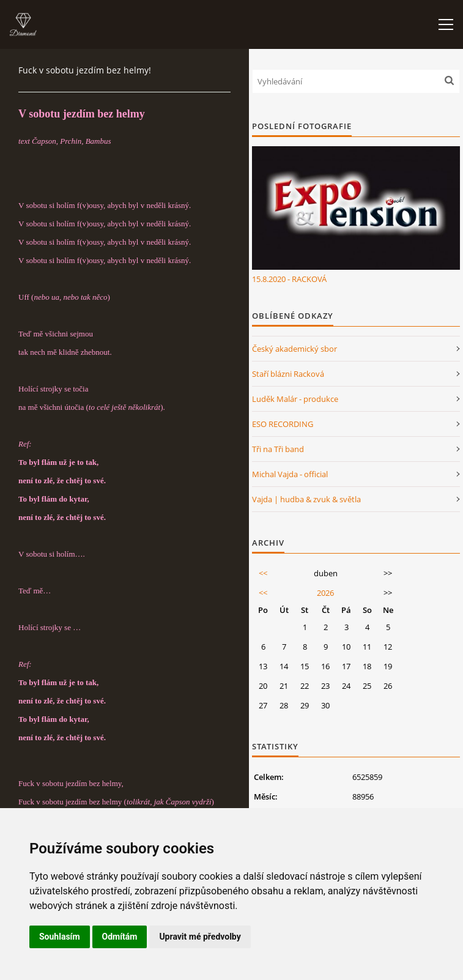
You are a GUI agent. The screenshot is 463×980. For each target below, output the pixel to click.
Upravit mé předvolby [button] (200, 937)
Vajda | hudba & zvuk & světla (306, 499)
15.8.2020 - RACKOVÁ (289, 279)
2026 (325, 593)
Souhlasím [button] (60, 937)
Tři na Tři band (278, 449)
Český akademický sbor (294, 349)
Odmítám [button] (120, 937)
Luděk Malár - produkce (295, 399)
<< (263, 573)
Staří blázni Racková (288, 374)
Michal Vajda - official (290, 474)
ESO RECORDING (283, 424)
